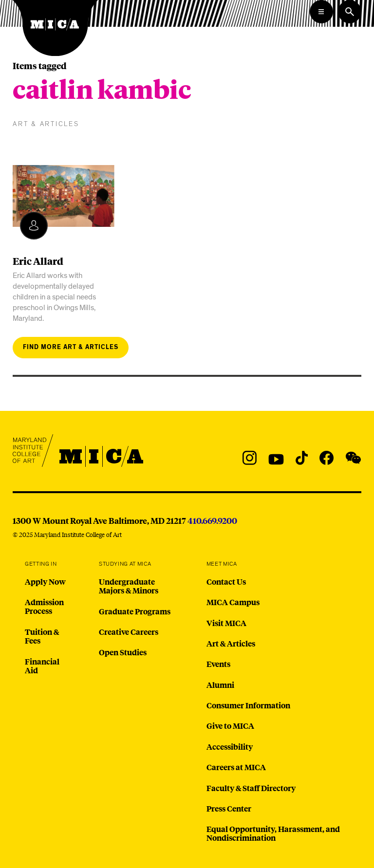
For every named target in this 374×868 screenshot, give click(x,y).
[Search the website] (350, 12)
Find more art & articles (71, 347)
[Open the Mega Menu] (321, 12)
